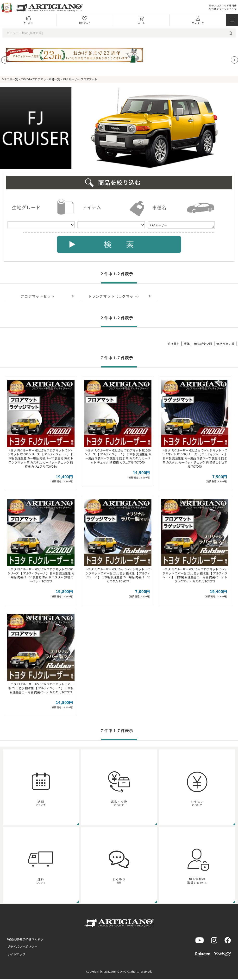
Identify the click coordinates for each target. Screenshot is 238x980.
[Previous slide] (5, 60)
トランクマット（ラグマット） (115, 297)
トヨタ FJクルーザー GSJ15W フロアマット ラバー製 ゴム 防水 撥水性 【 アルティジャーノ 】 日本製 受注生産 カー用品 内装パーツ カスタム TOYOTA (41, 689)
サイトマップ (16, 955)
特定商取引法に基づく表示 (25, 940)
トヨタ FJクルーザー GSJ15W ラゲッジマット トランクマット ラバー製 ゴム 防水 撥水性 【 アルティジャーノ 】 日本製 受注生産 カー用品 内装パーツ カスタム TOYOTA (118, 576)
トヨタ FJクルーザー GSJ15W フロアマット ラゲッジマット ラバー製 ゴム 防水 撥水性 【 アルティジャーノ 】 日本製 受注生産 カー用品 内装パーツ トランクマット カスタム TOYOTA (195, 576)
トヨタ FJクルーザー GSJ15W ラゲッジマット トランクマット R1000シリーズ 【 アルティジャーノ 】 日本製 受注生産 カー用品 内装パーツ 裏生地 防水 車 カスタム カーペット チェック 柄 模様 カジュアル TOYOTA (195, 459)
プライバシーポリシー (22, 947)
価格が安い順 (203, 344)
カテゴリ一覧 (9, 79)
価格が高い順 (225, 344)
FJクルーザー (182, 225)
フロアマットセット (38, 297)
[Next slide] (234, 60)
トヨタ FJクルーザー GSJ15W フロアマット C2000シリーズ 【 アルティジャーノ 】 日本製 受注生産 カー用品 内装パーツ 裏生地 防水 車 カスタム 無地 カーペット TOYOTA (41, 576)
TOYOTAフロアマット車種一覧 (41, 79)
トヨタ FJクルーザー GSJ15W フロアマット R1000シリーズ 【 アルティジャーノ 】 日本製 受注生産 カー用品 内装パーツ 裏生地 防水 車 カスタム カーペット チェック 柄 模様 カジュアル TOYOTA (118, 457)
